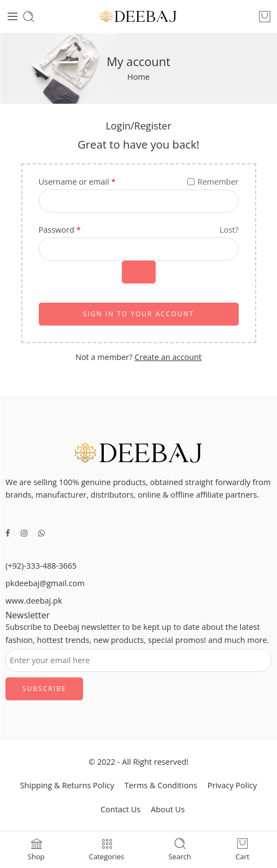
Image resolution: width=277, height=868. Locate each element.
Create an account (168, 357)
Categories (107, 849)
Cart (242, 849)
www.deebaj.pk (34, 601)
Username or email (77, 182)
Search (179, 849)
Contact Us (120, 809)
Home (138, 77)
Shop (36, 849)
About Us (168, 809)
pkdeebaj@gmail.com (45, 583)
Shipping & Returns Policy (67, 785)
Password (60, 230)
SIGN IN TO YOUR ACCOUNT (138, 314)
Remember (213, 182)
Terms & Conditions (161, 785)
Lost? (229, 230)
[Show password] (139, 272)
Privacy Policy (232, 785)
